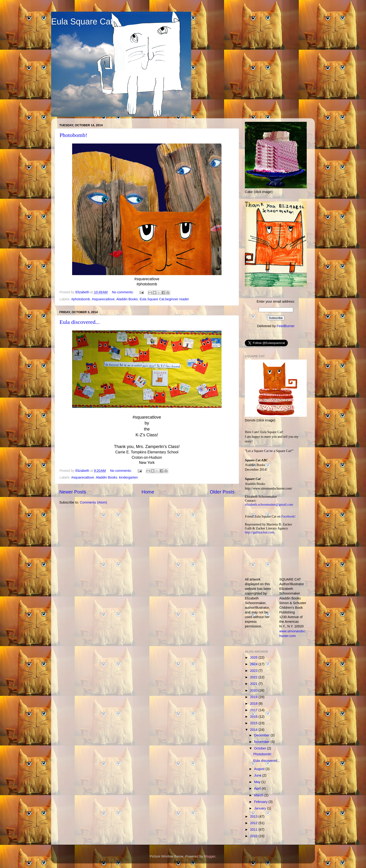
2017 (254, 710)
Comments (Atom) (93, 502)
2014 (254, 730)
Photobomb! (73, 135)
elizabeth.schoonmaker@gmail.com (269, 504)
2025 (254, 658)
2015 (254, 723)
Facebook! (288, 516)
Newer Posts (73, 492)
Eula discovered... (80, 322)
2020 (254, 690)
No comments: (123, 292)
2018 (254, 703)
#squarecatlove (103, 299)
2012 (254, 823)
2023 (254, 671)
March (259, 795)
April (258, 788)
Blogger (210, 856)
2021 (254, 684)
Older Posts (222, 492)
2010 (254, 836)
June (258, 775)
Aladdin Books (127, 299)
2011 (254, 829)
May (258, 782)
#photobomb (81, 299)
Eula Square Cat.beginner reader (164, 299)
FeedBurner (285, 326)
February (261, 802)
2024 (254, 664)
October (261, 748)
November (262, 742)
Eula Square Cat (82, 22)
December (262, 735)
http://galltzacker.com (259, 532)
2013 (254, 816)
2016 (254, 717)
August (260, 769)
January (261, 808)
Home (148, 492)
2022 (254, 677)
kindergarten (128, 477)
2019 (254, 697)
